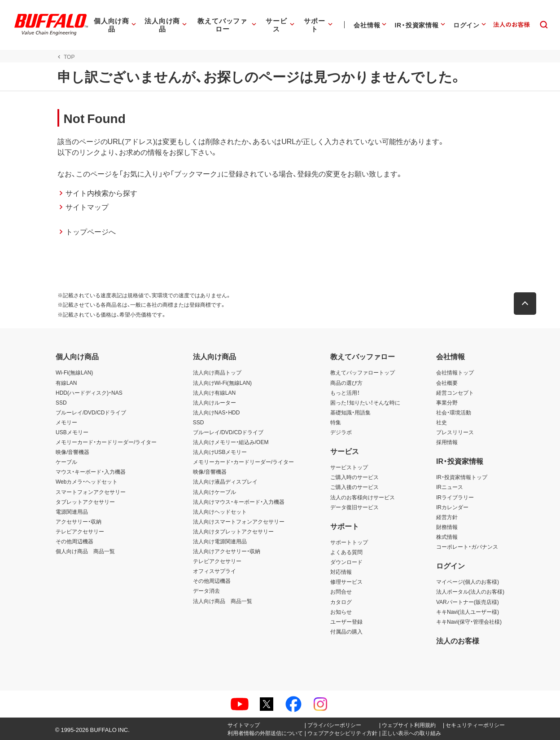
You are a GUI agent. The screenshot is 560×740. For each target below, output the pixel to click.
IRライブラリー (455, 497)
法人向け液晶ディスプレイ (225, 481)
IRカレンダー (452, 507)
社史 (442, 422)
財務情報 (447, 527)
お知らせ (341, 612)
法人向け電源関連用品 (220, 541)
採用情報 (447, 442)
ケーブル (66, 462)
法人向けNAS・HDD (217, 412)
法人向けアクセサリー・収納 (227, 551)
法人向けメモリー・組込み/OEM (231, 442)
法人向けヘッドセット (220, 511)
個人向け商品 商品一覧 (85, 551)
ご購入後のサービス (354, 487)
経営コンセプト (455, 392)
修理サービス (346, 581)
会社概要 (447, 383)
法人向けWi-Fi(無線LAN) (222, 383)
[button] (527, 304)
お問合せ (341, 591)
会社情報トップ (455, 372)
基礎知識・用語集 (350, 412)
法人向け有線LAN (214, 392)
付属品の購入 (346, 631)
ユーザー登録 (346, 621)
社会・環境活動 (454, 412)
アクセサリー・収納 (79, 521)
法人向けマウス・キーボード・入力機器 (239, 502)
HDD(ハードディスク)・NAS (89, 392)
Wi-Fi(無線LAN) (74, 372)
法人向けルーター (214, 402)
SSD (61, 402)
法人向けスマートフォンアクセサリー (239, 521)
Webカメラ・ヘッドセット (87, 481)
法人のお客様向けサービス (363, 497)
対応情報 (341, 572)
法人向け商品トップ (217, 372)
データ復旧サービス (354, 507)
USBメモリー (72, 432)
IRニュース (450, 487)
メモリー (66, 422)
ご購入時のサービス (354, 477)
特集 (336, 422)
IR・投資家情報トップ (462, 477)
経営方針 (447, 517)
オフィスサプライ (214, 571)
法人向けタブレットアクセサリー (233, 531)
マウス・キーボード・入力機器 (91, 471)
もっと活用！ (345, 392)
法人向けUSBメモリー (220, 452)
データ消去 (206, 590)
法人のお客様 (458, 640)
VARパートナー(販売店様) (468, 602)
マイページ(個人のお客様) (468, 581)
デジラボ (341, 432)
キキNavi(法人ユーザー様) (468, 612)
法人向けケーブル (214, 492)
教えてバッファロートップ (363, 372)
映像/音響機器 (72, 452)
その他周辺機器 (74, 541)
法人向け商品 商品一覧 (223, 601)
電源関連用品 (72, 511)
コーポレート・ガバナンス (467, 546)
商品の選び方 (346, 383)
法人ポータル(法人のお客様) (470, 591)
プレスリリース (455, 432)
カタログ (341, 602)
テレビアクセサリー (80, 531)
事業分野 (447, 402)
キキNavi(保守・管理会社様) (469, 621)
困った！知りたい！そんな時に (365, 402)
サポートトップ (349, 542)
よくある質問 (346, 552)
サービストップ (349, 467)
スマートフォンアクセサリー (91, 492)
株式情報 (447, 537)
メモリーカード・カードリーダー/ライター (106, 442)
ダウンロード (346, 562)
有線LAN (66, 383)
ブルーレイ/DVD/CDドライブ (91, 412)
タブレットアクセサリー (85, 502)
